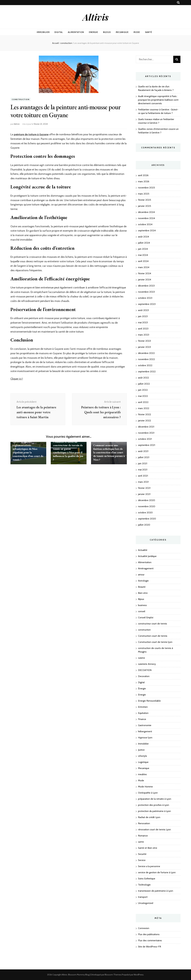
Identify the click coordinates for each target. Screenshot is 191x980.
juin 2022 (143, 390)
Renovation (144, 823)
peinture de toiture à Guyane (31, 134)
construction (21, 99)
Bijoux (107, 32)
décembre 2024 (146, 212)
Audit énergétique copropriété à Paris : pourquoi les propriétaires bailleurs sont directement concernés (158, 100)
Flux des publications (149, 934)
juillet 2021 (144, 457)
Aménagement (146, 568)
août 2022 (143, 378)
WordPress (139, 975)
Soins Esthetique (147, 879)
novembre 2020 (147, 506)
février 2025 (145, 200)
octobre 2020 (145, 513)
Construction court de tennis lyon (155, 642)
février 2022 (145, 414)
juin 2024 (143, 249)
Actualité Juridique (147, 556)
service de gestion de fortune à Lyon (157, 872)
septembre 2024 (147, 230)
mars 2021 (143, 482)
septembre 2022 (147, 371)
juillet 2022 (144, 384)
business (142, 605)
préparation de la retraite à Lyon (155, 799)
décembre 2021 (146, 427)
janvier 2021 (144, 494)
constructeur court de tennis (153, 624)
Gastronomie (145, 725)
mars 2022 (144, 408)
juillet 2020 (144, 525)
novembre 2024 (146, 218)
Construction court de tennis (153, 636)
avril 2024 (143, 261)
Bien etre (143, 593)
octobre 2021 (145, 439)
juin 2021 (143, 463)
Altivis (96, 17)
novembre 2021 (146, 433)
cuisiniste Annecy (147, 664)
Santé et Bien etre (148, 848)
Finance (142, 719)
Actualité (143, 550)
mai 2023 (143, 322)
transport (143, 897)
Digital (59, 32)
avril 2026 (143, 175)
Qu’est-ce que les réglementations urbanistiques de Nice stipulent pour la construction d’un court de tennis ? (28, 451)
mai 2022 (143, 396)
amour (141, 575)
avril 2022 (143, 402)
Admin (17, 124)
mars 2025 (144, 194)
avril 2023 (143, 329)
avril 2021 (143, 476)
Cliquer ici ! (17, 379)
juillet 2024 (144, 243)
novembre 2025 (146, 188)
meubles (142, 774)
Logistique (143, 762)
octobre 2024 (145, 224)
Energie (93, 32)
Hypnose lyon (145, 738)
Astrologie (143, 581)
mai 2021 (143, 470)
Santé (149, 32)
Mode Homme (145, 787)
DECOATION (145, 670)
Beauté (142, 587)
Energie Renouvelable (149, 701)
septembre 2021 (147, 445)
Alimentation (76, 32)
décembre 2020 (147, 500)
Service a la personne (149, 866)
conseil (142, 611)
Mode (137, 32)
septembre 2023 (147, 304)
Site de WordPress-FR (150, 947)
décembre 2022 (146, 353)
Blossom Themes (113, 975)
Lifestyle (143, 756)
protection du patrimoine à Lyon (154, 811)
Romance (143, 836)
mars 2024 (144, 267)
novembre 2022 (146, 359)
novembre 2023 (146, 292)
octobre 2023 (145, 298)
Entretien (143, 707)
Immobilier (43, 32)
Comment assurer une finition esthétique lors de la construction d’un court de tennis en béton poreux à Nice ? (109, 452)
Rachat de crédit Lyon (149, 817)
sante (141, 842)
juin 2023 (143, 316)
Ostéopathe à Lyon (148, 793)
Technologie (144, 885)
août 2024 (143, 237)
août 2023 (143, 310)
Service (142, 860)
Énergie (142, 688)
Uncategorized (146, 903)
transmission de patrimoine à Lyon (156, 891)
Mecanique (122, 32)
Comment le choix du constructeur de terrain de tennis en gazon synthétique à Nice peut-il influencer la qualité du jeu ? (68, 451)
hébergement (145, 731)
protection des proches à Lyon (154, 805)
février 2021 (144, 488)
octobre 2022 (145, 365)
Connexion (144, 928)
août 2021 (143, 451)
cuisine (141, 658)
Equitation (143, 713)
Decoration (144, 676)
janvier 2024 (145, 280)
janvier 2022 (145, 421)
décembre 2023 (146, 286)
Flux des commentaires (150, 940)
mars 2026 (144, 181)
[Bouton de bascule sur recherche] (178, 3)
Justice (141, 750)
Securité (142, 854)
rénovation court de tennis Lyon (154, 830)
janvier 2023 (144, 347)
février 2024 (145, 273)
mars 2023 (144, 335)
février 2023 (144, 341)
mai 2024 (143, 255)
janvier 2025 (145, 206)
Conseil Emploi (146, 617)
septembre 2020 (147, 519)
